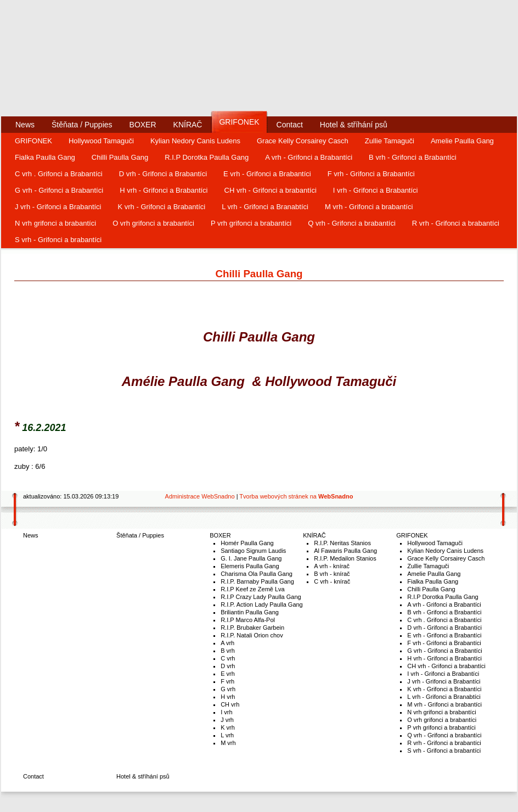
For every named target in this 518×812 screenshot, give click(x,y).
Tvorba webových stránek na (296, 496)
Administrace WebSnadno (200, 496)
